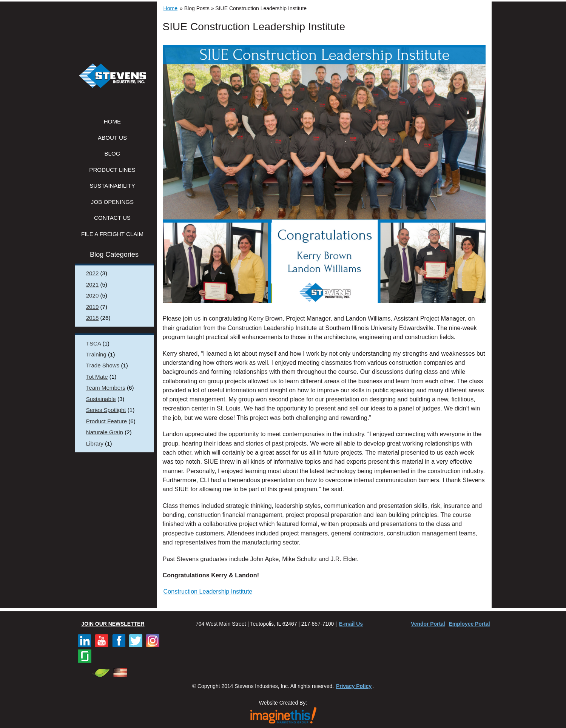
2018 (93, 318)
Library (95, 443)
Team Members (106, 388)
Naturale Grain (105, 432)
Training (96, 354)
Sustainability (112, 186)
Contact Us (112, 218)
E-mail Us (351, 624)
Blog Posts (197, 8)
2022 (93, 273)
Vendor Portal (428, 624)
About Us (112, 138)
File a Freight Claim (112, 234)
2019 (93, 307)
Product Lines (112, 170)
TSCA (93, 343)
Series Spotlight (106, 410)
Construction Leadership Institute (208, 591)
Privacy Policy (354, 686)
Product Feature (106, 421)
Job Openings (112, 202)
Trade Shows (103, 365)
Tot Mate (97, 377)
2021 (93, 285)
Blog (113, 153)
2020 (93, 295)
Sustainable (101, 399)
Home (112, 121)
